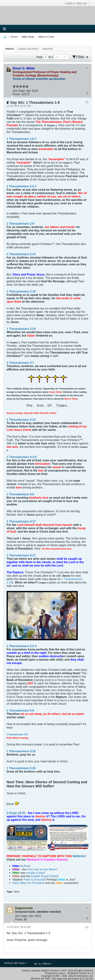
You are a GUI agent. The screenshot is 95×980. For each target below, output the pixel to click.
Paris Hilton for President (28, 883)
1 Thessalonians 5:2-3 (22, 646)
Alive (26, 866)
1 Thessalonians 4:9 (20, 494)
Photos (48, 49)
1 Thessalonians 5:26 (21, 768)
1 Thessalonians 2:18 (21, 329)
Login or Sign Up (77, 3)
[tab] (10, 49)
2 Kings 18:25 (16, 813)
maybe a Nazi (35, 873)
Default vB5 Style (15, 963)
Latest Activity (28, 49)
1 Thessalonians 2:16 (21, 291)
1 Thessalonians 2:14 (21, 254)
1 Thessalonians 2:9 (20, 224)
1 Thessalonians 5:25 (21, 751)
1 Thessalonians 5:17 (17, 735)
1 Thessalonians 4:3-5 (22, 457)
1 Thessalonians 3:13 (21, 420)
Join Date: (19, 91)
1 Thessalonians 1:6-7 (22, 139)
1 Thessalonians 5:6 (20, 710)
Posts (10, 49)
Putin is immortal (34, 879)
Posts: (17, 94)
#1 (87, 102)
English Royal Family (44, 876)
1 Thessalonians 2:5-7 (22, 186)
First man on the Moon (41, 869)
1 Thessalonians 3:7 (20, 363)
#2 (87, 927)
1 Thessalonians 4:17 (21, 521)
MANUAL (79, 856)
